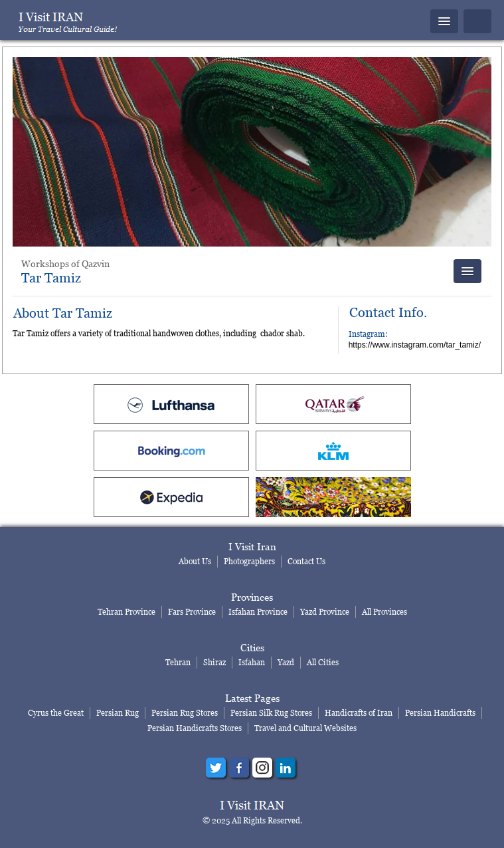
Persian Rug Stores (185, 713)
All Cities (323, 662)
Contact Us (306, 561)
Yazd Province (325, 612)
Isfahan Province (258, 612)
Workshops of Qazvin (65, 264)
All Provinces (384, 612)
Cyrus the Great (56, 713)
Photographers (249, 561)
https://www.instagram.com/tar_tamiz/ (415, 345)
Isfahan (252, 662)
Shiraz (214, 662)
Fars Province (192, 612)
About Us (195, 561)
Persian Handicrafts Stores (195, 728)
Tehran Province (126, 612)
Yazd (286, 662)
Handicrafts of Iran (359, 713)
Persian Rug (118, 713)
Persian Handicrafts (440, 713)
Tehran (178, 662)
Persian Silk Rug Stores (271, 713)
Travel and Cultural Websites (305, 728)
